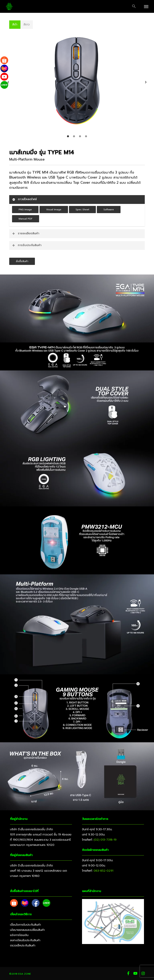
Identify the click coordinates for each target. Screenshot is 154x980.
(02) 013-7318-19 (105, 840)
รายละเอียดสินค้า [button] (26, 233)
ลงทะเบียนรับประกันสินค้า (25, 940)
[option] (77, 82)
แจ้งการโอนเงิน (19, 935)
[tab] (68, 136)
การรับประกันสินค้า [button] (27, 245)
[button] (134, 6)
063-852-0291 (103, 871)
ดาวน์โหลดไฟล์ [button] (24, 199)
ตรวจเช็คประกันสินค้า (23, 946)
